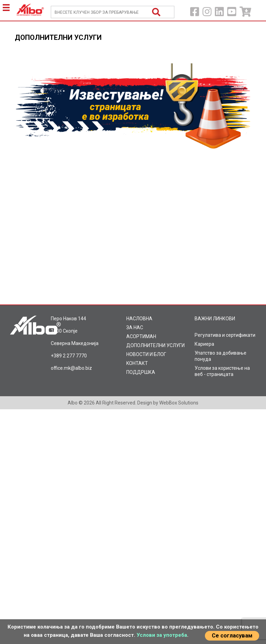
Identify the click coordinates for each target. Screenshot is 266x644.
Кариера (204, 344)
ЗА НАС (135, 327)
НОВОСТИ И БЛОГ (146, 354)
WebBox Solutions (179, 403)
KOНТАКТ (137, 363)
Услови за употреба (162, 635)
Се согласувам (232, 636)
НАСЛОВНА (139, 319)
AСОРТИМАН (141, 336)
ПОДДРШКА (141, 372)
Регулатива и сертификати (225, 335)
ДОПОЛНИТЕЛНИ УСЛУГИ (155, 345)
